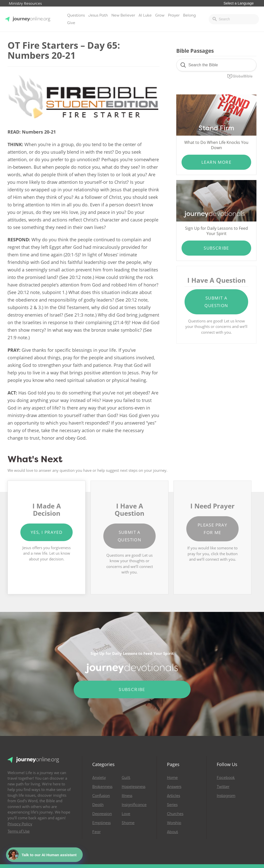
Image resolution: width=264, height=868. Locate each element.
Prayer (174, 15)
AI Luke (145, 15)
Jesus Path (98, 15)
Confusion (101, 796)
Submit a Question (216, 302)
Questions (76, 15)
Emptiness (101, 823)
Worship (174, 823)
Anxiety (99, 778)
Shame (128, 823)
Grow (160, 15)
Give (71, 23)
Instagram (226, 796)
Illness (127, 796)
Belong (189, 15)
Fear (96, 832)
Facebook (226, 778)
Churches (175, 814)
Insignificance (134, 805)
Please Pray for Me (212, 529)
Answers (174, 787)
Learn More (216, 162)
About (172, 832)
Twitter (223, 787)
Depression (102, 814)
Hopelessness (134, 787)
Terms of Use (19, 831)
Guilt (126, 778)
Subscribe (216, 248)
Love (126, 814)
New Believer (123, 15)
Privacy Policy (20, 824)
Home (172, 778)
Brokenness (102, 787)
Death (98, 805)
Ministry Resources (25, 4)
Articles (173, 796)
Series (172, 805)
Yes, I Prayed (47, 532)
